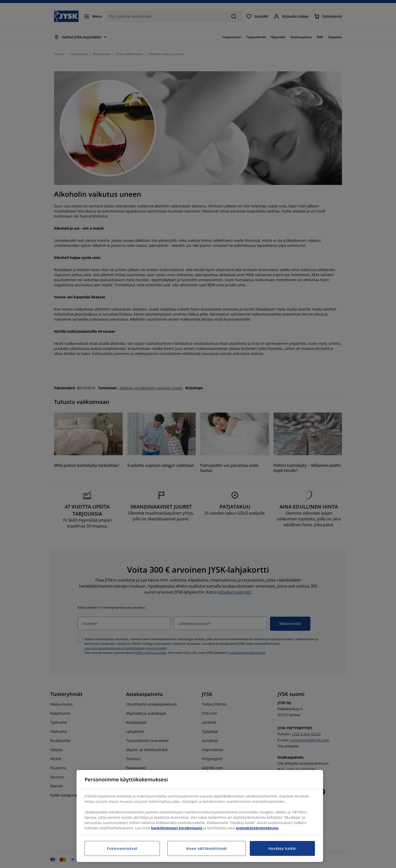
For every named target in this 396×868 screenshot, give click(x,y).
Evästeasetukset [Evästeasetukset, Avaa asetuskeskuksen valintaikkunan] (122, 848)
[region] (200, 816)
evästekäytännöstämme (257, 828)
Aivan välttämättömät (207, 848)
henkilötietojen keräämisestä (177, 828)
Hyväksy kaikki (282, 848)
